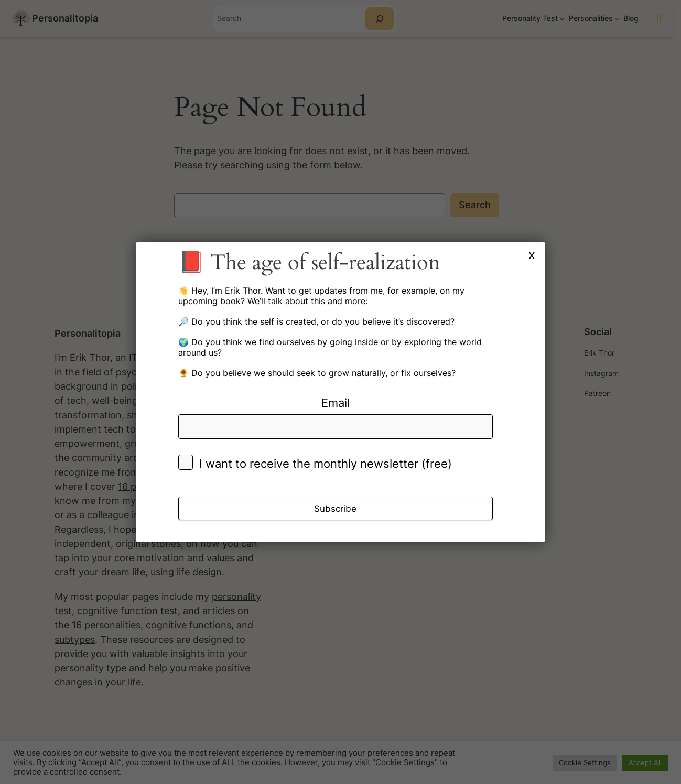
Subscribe (335, 509)
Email (336, 403)
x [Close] (532, 255)
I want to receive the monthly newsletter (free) (326, 464)
